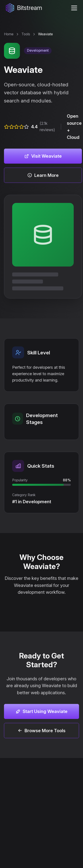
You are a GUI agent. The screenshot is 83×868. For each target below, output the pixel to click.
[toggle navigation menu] (74, 8)
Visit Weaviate (43, 156)
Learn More (43, 175)
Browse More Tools (41, 731)
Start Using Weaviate (41, 711)
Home (9, 34)
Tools (26, 34)
